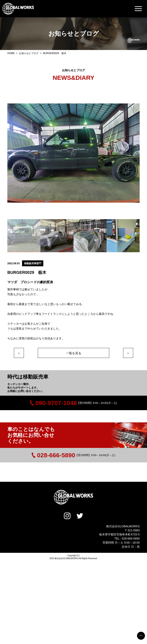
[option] (73, 153)
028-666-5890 (53, 455)
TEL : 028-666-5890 (127, 539)
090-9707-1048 (53, 403)
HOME (11, 53)
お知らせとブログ (29, 53)
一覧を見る (74, 353)
